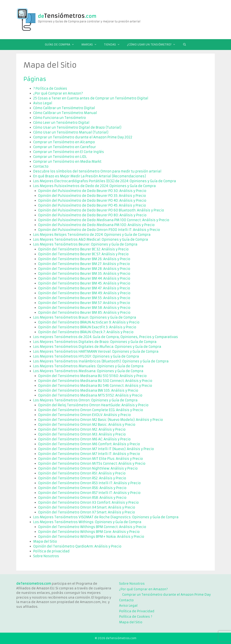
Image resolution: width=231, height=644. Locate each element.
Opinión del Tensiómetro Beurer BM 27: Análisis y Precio (84, 264)
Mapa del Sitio (45, 541)
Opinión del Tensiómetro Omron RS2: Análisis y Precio (82, 478)
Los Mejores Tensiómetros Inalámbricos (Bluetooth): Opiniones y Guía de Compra (101, 361)
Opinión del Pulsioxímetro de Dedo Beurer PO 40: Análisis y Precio (92, 201)
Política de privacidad (51, 551)
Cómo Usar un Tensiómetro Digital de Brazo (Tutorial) (77, 127)
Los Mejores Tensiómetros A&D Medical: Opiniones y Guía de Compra (91, 239)
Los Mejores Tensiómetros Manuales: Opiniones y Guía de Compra (88, 366)
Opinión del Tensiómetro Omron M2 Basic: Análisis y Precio (87, 425)
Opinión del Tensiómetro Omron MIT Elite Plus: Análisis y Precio (91, 459)
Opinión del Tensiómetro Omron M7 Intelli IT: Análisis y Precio (89, 454)
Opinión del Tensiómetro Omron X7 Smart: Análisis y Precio (87, 512)
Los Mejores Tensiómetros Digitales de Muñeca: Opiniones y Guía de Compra (97, 347)
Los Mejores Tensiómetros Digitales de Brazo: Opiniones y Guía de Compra (95, 342)
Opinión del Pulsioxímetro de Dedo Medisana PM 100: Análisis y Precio (96, 225)
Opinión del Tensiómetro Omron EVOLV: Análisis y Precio (84, 415)
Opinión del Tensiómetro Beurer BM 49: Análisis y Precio (84, 293)
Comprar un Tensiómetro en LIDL (60, 157)
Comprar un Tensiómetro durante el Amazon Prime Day (166, 595)
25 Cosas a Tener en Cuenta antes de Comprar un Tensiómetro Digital (91, 98)
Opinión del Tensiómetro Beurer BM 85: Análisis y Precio (84, 313)
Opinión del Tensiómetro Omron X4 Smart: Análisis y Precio (87, 507)
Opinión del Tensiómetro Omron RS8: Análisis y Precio (82, 498)
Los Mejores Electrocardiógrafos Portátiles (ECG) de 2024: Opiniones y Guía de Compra (105, 181)
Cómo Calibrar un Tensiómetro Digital (64, 108)
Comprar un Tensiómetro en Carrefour (65, 147)
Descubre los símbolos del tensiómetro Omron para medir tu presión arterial (97, 171)
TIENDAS (114, 45)
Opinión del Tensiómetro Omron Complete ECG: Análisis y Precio (91, 410)
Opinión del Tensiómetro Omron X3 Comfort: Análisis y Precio (88, 502)
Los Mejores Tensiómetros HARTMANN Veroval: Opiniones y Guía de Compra (96, 351)
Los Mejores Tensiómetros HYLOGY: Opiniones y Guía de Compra (86, 356)
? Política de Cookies (50, 88)
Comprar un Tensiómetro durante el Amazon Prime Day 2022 (83, 137)
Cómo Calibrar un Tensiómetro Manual (65, 113)
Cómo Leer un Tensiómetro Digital (61, 123)
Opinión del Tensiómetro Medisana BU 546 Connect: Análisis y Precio (95, 386)
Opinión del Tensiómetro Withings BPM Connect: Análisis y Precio (92, 527)
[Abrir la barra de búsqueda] (184, 45)
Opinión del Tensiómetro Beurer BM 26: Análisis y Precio (84, 259)
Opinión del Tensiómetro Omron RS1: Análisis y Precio (82, 473)
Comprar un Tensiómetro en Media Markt (67, 162)
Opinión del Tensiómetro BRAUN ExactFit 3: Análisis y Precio (87, 327)
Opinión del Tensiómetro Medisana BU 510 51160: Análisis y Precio (92, 376)
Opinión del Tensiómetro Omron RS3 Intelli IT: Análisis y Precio (89, 483)
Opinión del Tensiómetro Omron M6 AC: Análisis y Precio (84, 439)
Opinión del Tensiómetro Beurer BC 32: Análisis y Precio (83, 249)
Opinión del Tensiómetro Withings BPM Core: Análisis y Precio (89, 532)
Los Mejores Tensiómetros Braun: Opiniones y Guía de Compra (85, 317)
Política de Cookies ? (136, 617)
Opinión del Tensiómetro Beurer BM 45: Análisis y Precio (84, 283)
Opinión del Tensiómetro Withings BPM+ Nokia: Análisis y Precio (91, 537)
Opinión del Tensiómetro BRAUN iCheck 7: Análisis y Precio (86, 332)
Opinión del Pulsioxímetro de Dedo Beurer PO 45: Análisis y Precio (92, 205)
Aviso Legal (43, 103)
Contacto (41, 166)
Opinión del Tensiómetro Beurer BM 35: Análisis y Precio (84, 274)
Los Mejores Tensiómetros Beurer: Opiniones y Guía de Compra (85, 244)
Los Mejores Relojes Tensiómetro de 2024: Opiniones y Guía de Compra (92, 235)
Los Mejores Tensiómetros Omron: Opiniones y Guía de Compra (85, 400)
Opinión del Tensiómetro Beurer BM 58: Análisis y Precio (84, 308)
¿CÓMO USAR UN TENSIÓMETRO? (153, 45)
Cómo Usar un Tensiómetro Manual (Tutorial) (71, 132)
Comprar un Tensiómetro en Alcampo (64, 142)
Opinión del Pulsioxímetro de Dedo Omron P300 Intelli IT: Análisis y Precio (99, 230)
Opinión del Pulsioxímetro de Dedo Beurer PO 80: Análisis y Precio (92, 215)
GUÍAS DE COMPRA (61, 45)
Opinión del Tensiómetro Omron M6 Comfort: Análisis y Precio (89, 444)
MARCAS (91, 45)
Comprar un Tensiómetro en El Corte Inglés (69, 152)
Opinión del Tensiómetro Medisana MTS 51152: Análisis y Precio (90, 395)
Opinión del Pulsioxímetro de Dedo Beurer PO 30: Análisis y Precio (92, 191)
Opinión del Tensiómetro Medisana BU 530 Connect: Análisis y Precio (95, 381)
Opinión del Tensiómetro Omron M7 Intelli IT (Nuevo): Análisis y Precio (96, 449)
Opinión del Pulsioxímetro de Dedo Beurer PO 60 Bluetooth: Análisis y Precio (101, 210)
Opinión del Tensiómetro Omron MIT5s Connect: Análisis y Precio (92, 464)
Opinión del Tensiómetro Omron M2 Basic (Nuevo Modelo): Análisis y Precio (101, 420)
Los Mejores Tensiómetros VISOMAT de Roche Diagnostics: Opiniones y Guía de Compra (106, 517)
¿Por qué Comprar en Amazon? (58, 93)
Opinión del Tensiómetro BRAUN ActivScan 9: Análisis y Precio (89, 322)
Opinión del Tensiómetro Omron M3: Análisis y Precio (82, 434)
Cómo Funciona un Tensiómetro (60, 118)
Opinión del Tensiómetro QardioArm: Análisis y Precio (77, 546)
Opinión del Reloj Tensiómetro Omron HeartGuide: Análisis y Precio (93, 405)
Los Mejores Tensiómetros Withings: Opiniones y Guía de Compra (87, 522)
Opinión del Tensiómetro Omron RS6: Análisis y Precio (82, 488)
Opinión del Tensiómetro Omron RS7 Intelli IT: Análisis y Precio (89, 493)
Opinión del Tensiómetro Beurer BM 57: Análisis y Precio (84, 303)
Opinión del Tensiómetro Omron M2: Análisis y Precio (82, 429)
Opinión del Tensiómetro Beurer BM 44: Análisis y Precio (84, 278)
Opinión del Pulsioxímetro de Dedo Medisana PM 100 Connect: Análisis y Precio (104, 220)
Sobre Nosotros (46, 556)
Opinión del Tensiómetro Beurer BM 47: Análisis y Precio (84, 288)
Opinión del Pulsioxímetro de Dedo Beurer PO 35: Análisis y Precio (92, 196)
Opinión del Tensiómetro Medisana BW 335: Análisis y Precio (88, 390)
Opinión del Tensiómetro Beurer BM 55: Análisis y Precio (84, 298)
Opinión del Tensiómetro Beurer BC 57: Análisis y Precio (83, 254)
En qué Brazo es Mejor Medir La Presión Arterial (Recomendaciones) (90, 176)
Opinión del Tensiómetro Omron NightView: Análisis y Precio (88, 468)
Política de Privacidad (137, 611)
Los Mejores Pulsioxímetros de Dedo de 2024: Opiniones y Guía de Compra (94, 186)
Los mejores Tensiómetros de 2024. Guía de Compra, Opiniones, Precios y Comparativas (106, 337)
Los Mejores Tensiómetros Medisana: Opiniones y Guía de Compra (88, 371)
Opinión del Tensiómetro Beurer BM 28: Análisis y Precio (84, 269)
